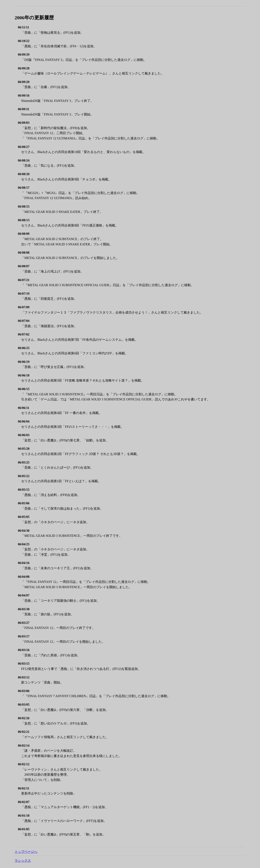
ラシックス (23, 861)
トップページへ (26, 852)
